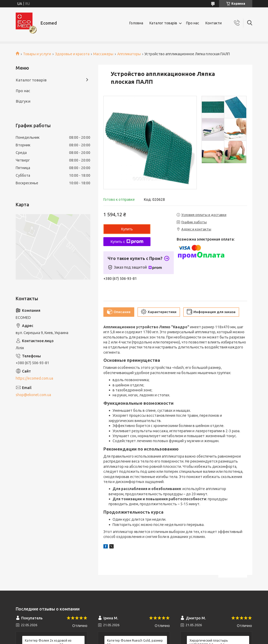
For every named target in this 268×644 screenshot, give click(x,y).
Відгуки (23, 101)
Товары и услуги (37, 54)
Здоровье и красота (72, 54)
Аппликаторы (129, 54)
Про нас (193, 23)
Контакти (214, 23)
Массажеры (103, 54)
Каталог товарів (163, 23)
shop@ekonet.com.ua (33, 395)
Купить (127, 229)
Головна (136, 23)
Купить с (127, 242)
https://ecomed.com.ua (34, 378)
